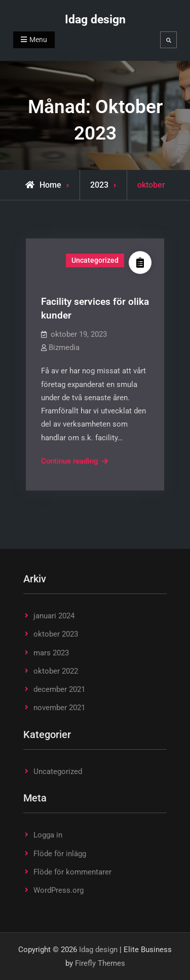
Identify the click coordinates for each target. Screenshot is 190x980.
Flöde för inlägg (60, 854)
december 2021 (59, 689)
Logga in (48, 835)
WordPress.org (59, 890)
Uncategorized (95, 260)
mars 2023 (51, 653)
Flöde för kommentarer (72, 872)
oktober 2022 (56, 671)
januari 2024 (54, 616)
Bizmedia (64, 347)
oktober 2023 (56, 634)
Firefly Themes (100, 963)
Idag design (95, 20)
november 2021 (59, 708)
